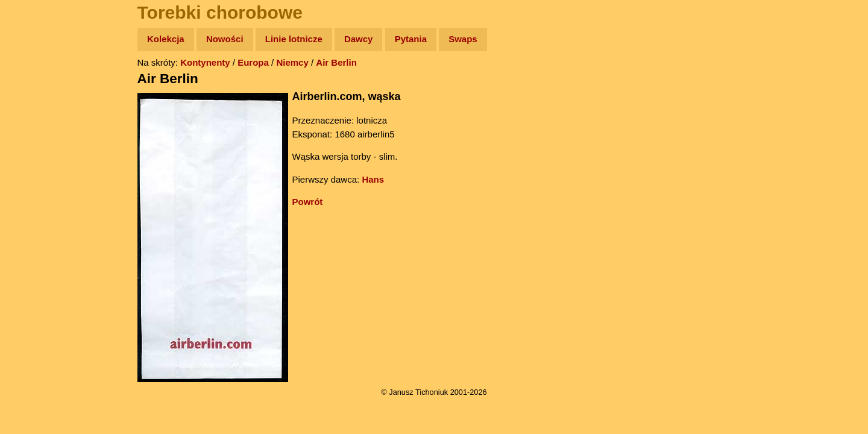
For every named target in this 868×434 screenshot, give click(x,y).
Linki (31, 225)
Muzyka (36, 179)
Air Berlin (336, 62)
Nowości (225, 39)
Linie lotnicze (294, 39)
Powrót (308, 202)
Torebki (36, 249)
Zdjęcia (36, 109)
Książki (36, 156)
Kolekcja (166, 39)
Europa (253, 62)
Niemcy (292, 62)
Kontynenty (205, 62)
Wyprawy (40, 86)
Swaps (463, 39)
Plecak (35, 202)
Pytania (411, 39)
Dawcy (359, 39)
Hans (373, 179)
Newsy (35, 132)
